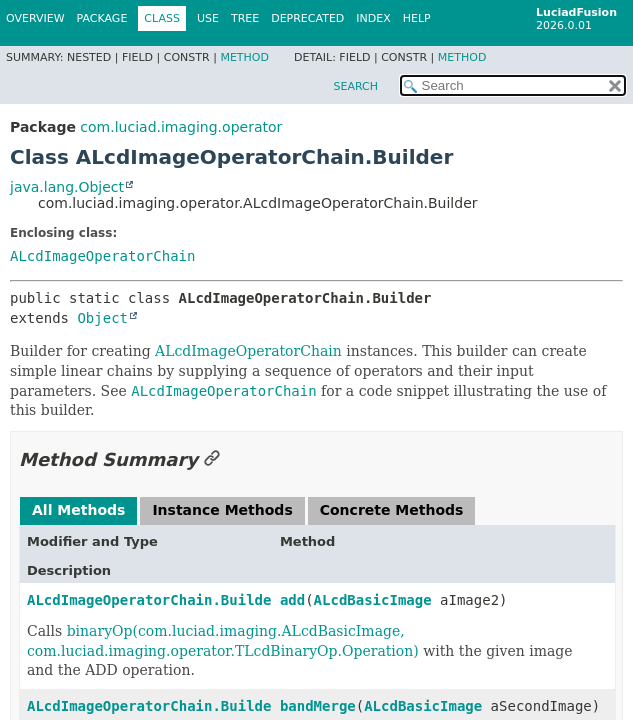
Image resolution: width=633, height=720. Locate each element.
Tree (245, 18)
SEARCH (355, 86)
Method (244, 57)
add (292, 600)
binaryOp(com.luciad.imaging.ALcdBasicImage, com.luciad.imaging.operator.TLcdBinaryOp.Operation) (223, 641)
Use (208, 18)
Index (373, 18)
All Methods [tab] (78, 510)
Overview (35, 18)
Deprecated (307, 18)
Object (102, 318)
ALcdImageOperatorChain (102, 256)
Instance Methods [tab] (222, 510)
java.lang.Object (67, 187)
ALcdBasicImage (373, 600)
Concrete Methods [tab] (392, 510)
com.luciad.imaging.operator (181, 127)
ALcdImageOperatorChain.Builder (153, 600)
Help (417, 18)
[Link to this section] (212, 459)
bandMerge (318, 706)
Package (102, 18)
